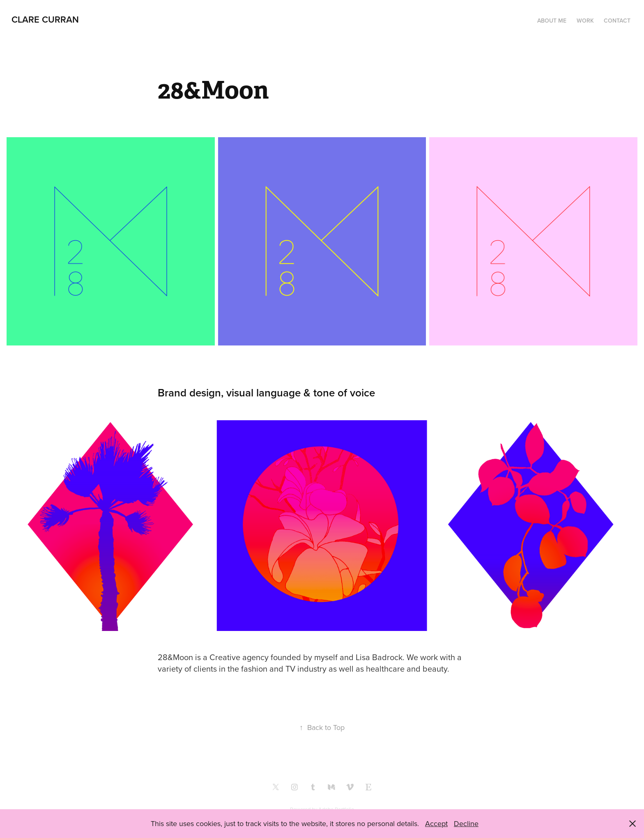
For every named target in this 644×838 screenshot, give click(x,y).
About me (552, 21)
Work (585, 21)
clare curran (45, 19)
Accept (436, 823)
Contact (617, 21)
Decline (466, 823)
